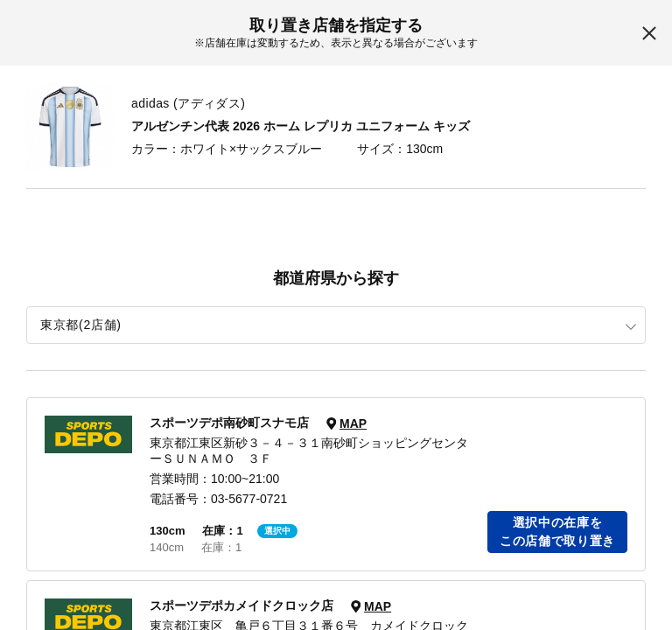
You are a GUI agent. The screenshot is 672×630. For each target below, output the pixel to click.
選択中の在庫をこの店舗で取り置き (557, 532)
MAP (353, 423)
